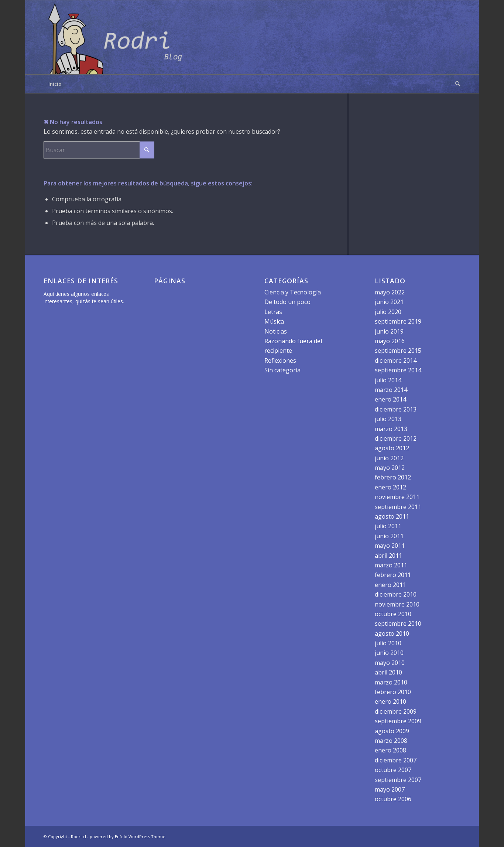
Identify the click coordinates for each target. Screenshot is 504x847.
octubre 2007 (393, 770)
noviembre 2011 (397, 497)
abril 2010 (388, 672)
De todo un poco (287, 302)
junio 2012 (389, 458)
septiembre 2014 (398, 370)
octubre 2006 (393, 799)
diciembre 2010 (396, 594)
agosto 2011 (392, 516)
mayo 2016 (390, 341)
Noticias (276, 331)
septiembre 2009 (398, 721)
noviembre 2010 (397, 604)
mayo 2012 (390, 468)
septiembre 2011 (398, 507)
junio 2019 (389, 331)
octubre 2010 (393, 614)
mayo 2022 (390, 292)
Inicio (55, 84)
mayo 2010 (390, 663)
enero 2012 (390, 487)
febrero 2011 (393, 575)
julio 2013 (388, 419)
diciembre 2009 (396, 711)
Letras (273, 312)
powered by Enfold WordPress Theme (128, 836)
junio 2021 (389, 302)
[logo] (117, 37)
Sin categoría (282, 370)
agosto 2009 (392, 731)
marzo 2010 (391, 682)
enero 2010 (390, 701)
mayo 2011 (390, 546)
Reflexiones (280, 361)
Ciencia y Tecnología (293, 292)
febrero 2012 (393, 477)
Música (274, 321)
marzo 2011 (391, 565)
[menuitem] (455, 84)
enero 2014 (390, 399)
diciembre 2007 (396, 760)
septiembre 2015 (398, 351)
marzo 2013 (391, 429)
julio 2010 (388, 643)
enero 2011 (390, 585)
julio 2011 (388, 526)
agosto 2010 (392, 633)
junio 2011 (389, 536)
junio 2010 (389, 653)
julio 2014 (388, 380)
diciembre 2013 (396, 409)
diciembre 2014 (396, 361)
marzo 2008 (391, 741)
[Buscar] (455, 84)
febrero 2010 (393, 692)
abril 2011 (388, 556)
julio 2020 (388, 312)
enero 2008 (390, 750)
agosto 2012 (392, 448)
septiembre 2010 (398, 624)
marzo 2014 (391, 390)
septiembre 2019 (398, 321)
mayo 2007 (390, 789)
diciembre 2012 (396, 438)
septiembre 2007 (398, 780)
